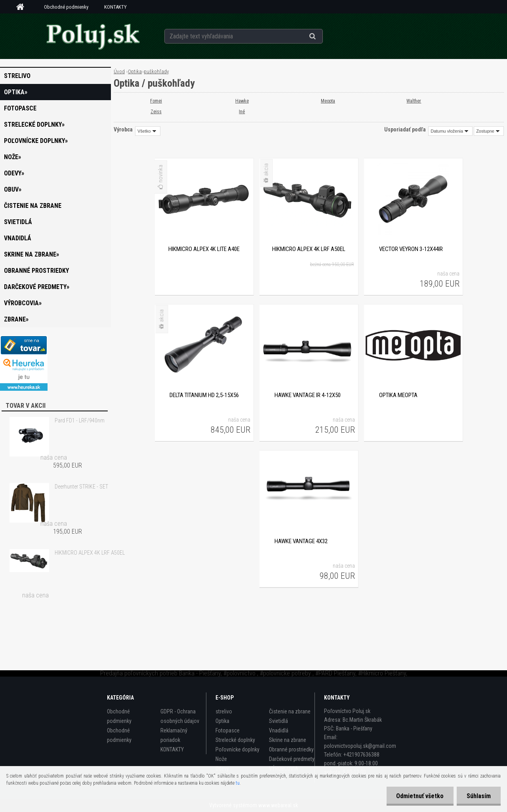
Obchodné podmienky (66, 7)
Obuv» (13, 189)
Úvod (119, 71)
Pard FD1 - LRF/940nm (80, 420)
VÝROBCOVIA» (23, 303)
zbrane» (16, 319)
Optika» (16, 92)
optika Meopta (398, 395)
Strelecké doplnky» (34, 125)
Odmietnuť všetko (420, 796)
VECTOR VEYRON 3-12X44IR (411, 249)
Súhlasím (479, 796)
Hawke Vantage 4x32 (301, 541)
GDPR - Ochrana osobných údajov (180, 716)
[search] (322, 36)
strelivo (17, 76)
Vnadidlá (18, 238)
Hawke (242, 101)
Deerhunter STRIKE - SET (81, 487)
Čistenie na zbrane (33, 206)
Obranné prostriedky (36, 271)
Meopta (328, 101)
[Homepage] (23, 7)
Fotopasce (20, 108)
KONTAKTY (115, 7)
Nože (221, 759)
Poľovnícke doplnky (237, 749)
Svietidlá (18, 222)
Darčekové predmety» (37, 287)
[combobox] (450, 131)
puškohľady (156, 71)
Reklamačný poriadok (174, 735)
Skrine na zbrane (288, 740)
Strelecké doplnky (235, 740)
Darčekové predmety (292, 759)
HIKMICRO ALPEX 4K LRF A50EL (90, 553)
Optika (135, 71)
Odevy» (14, 173)
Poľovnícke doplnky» (36, 141)
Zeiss (156, 112)
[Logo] (92, 36)
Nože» (12, 157)
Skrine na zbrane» (31, 254)
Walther (414, 101)
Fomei (156, 101)
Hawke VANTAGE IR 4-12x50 (308, 395)
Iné (242, 112)
